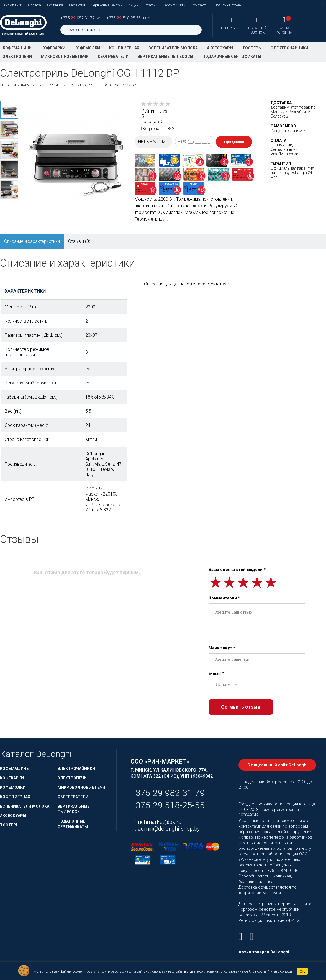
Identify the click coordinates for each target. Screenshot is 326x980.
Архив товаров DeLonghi (264, 952)
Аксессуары (220, 48)
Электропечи (17, 57)
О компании (12, 5)
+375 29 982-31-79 (168, 793)
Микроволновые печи (65, 57)
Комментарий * (224, 598)
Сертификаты (174, 5)
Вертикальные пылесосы (165, 57)
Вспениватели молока (173, 48)
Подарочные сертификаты (232, 57)
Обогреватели (113, 57)
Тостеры (252, 48)
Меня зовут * (222, 648)
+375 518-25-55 (124, 18)
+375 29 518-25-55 (168, 805)
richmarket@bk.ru (159, 822)
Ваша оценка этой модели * (237, 570)
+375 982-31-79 (78, 18)
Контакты (200, 5)
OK (302, 971)
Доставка (55, 5)
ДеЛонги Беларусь (17, 85)
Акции (134, 5)
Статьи (151, 5)
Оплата (34, 5)
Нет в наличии (153, 142)
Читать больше (280, 971)
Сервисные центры (107, 5)
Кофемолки (87, 48)
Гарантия (77, 5)
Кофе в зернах (124, 48)
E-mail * (216, 673)
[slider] (156, 104)
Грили (52, 85)
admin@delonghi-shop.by (168, 829)
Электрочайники (290, 48)
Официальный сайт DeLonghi (277, 765)
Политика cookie (228, 5)
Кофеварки (53, 48)
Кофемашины (18, 48)
